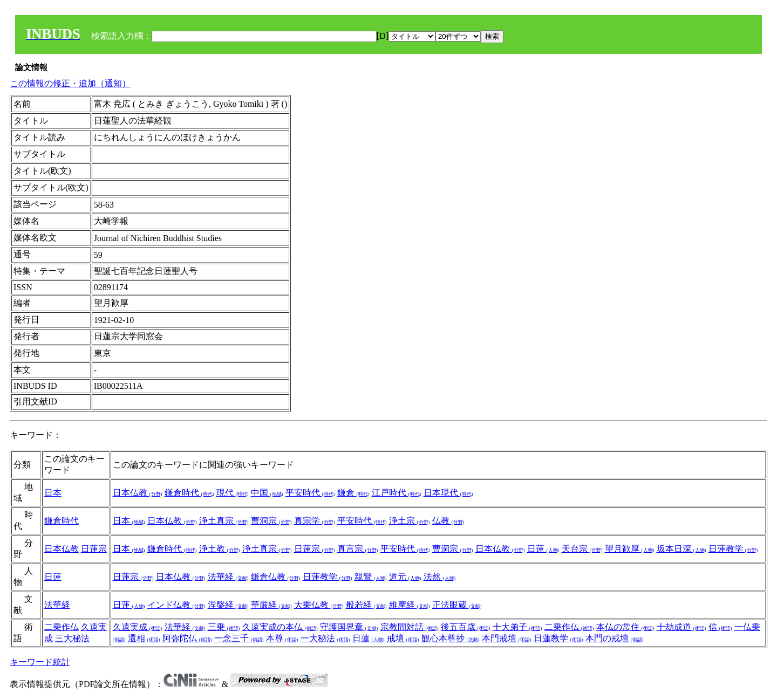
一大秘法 (325, 638)
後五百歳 (466, 627)
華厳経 (271, 605)
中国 (267, 493)
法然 (440, 577)
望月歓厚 (630, 549)
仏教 (448, 521)
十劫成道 (681, 627)
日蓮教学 (733, 549)
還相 (144, 638)
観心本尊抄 (451, 638)
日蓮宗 (94, 549)
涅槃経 (228, 605)
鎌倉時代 (189, 493)
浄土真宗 (224, 521)
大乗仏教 (319, 605)
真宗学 (315, 521)
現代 (233, 493)
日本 (53, 493)
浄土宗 (410, 521)
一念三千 (239, 638)
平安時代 (310, 493)
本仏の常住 (625, 627)
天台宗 (582, 549)
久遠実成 (138, 627)
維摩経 (410, 605)
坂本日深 (681, 549)
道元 (405, 577)
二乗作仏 (62, 627)
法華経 (228, 577)
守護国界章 (349, 627)
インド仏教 (176, 605)
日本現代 (448, 493)
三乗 (224, 627)
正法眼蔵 (457, 605)
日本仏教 (138, 493)
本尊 (282, 638)
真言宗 (358, 549)
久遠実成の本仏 (280, 627)
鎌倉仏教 (276, 577)
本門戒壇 (507, 638)
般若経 (366, 605)
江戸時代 (397, 493)
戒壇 (403, 638)
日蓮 (543, 549)
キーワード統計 (40, 662)
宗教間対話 (410, 627)
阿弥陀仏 (187, 638)
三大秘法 (72, 638)
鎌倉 (353, 493)
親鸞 (371, 577)
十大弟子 (517, 627)
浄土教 (220, 549)
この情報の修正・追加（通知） (70, 83)
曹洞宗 (271, 521)
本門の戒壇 (615, 638)
